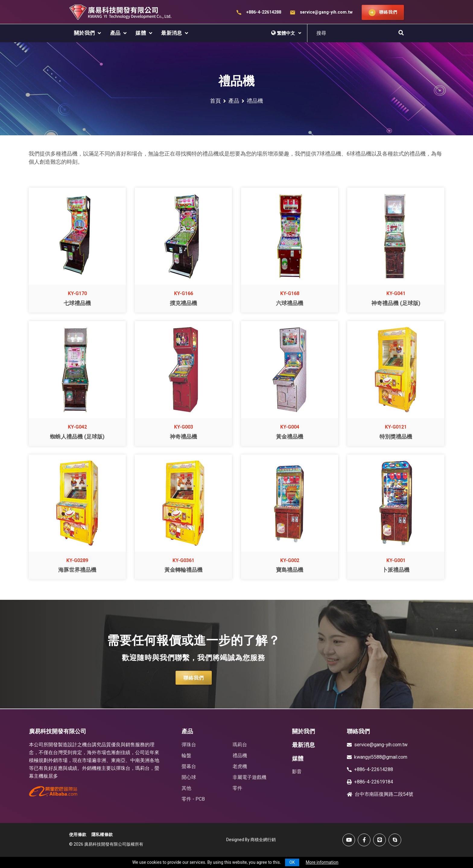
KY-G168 (290, 294)
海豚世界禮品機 (77, 570)
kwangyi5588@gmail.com (381, 757)
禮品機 (240, 756)
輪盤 (186, 756)
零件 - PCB (193, 799)
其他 (186, 788)
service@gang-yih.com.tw (326, 12)
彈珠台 (189, 745)
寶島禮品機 (290, 570)
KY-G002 (290, 561)
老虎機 (240, 767)
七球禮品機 (77, 303)
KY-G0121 (396, 427)
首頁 (215, 101)
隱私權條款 (102, 835)
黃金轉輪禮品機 (183, 570)
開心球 (189, 777)
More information (322, 862)
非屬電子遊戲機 (249, 777)
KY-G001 (396, 561)
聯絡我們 (194, 678)
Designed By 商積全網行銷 (251, 840)
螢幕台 (189, 767)
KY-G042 (77, 427)
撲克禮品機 (183, 303)
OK (292, 862)
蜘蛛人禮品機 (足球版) (77, 437)
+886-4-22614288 (264, 12)
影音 (297, 772)
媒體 (141, 33)
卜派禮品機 (396, 570)
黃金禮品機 (290, 437)
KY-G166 (184, 294)
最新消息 (172, 33)
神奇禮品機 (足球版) (396, 303)
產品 (115, 33)
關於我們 (84, 33)
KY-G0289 (77, 561)
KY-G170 (77, 294)
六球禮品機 (290, 303)
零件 (237, 788)
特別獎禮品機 (396, 437)
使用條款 (78, 835)
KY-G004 (290, 427)
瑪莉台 (240, 745)
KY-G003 (184, 427)
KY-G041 (396, 294)
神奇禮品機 (183, 437)
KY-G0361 (183, 561)
